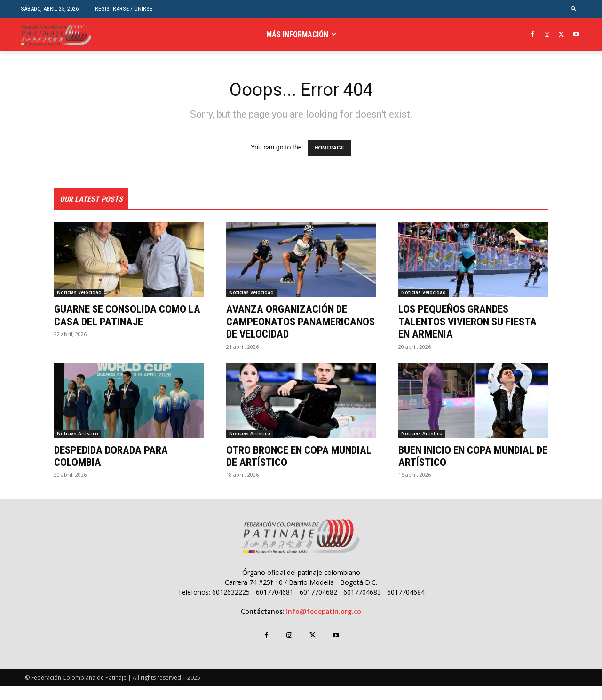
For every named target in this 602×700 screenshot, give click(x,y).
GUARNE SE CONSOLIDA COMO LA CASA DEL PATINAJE (124, 316)
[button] (574, 9)
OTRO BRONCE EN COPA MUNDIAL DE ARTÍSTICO (282, 470)
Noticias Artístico (78, 447)
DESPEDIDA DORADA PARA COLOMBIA (115, 470)
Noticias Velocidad (79, 294)
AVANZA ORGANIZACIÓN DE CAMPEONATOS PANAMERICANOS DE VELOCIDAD (291, 329)
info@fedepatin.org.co (324, 625)
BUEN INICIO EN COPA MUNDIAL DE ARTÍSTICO (471, 470)
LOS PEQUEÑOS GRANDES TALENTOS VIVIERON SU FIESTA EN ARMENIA (472, 323)
